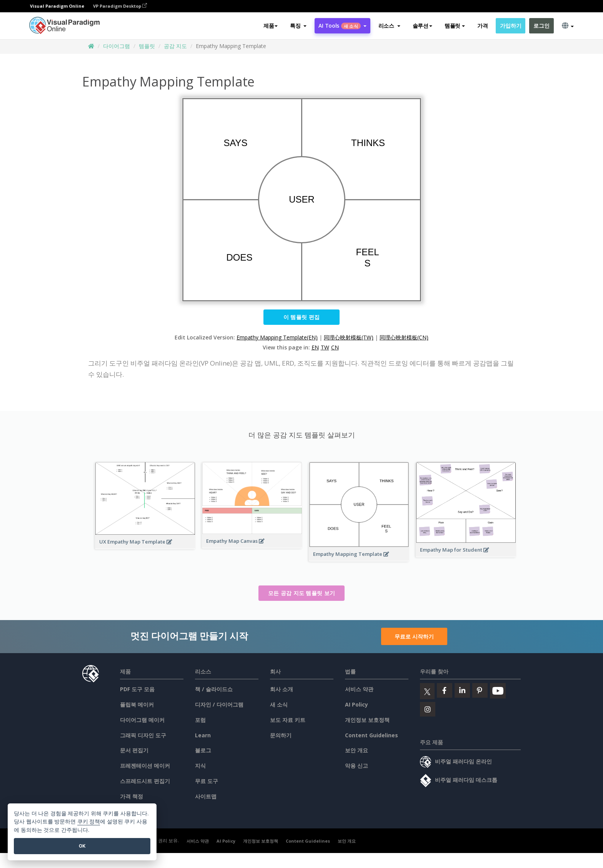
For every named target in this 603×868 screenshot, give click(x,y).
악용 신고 (356, 766)
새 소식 (279, 704)
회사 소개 (282, 689)
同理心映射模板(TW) (349, 337)
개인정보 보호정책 (367, 720)
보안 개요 (356, 750)
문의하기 (281, 735)
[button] (298, 26)
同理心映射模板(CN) (404, 337)
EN (315, 347)
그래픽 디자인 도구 (143, 735)
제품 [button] (271, 26)
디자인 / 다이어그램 (219, 704)
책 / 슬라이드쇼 (214, 689)
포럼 (200, 720)
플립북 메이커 (137, 704)
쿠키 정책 (89, 822)
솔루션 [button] (422, 26)
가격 (482, 26)
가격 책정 (132, 796)
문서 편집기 (134, 750)
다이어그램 (117, 46)
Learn (203, 735)
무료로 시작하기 (414, 636)
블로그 (203, 750)
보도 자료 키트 (288, 720)
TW (325, 347)
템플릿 (147, 46)
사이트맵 (206, 796)
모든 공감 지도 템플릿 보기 (302, 593)
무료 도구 (207, 781)
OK (82, 846)
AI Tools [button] (342, 26)
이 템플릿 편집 (301, 317)
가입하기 (511, 26)
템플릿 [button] (455, 26)
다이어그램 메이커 (142, 720)
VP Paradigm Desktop (120, 6)
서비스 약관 (359, 689)
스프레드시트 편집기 (145, 781)
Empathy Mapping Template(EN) (277, 337)
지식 (200, 766)
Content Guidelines (371, 735)
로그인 (541, 26)
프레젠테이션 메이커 (145, 766)
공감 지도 (175, 46)
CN (335, 347)
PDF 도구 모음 (137, 689)
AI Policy (356, 704)
